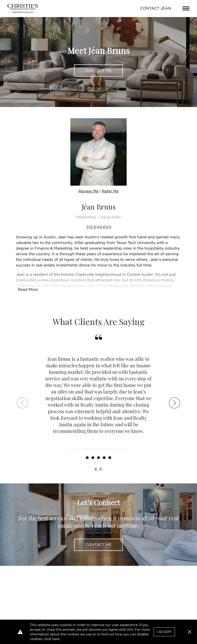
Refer (110, 191)
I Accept (164, 632)
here (56, 639)
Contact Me (98, 70)
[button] (189, 632)
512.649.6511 (99, 227)
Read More (28, 289)
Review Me (89, 191)
